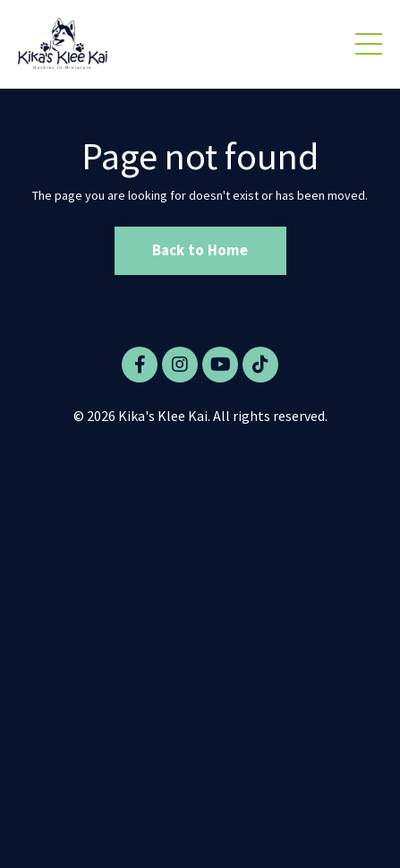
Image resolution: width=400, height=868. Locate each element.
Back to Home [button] (200, 250)
